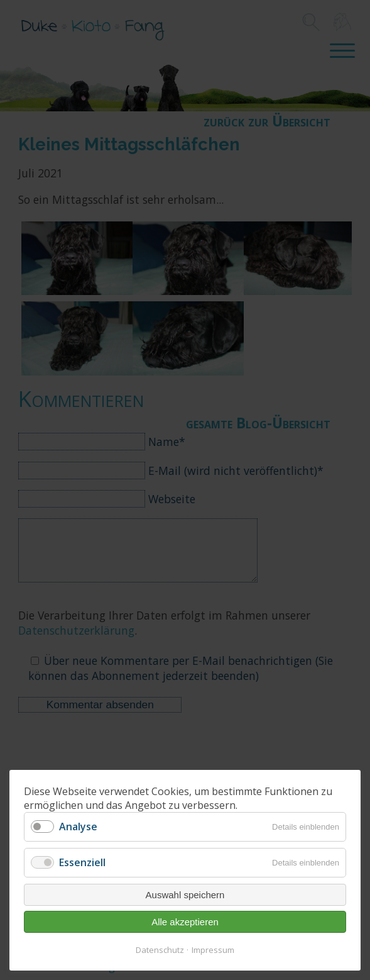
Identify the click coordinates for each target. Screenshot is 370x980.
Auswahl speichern (185, 895)
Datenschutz (160, 950)
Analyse (78, 827)
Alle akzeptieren (185, 922)
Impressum (213, 950)
